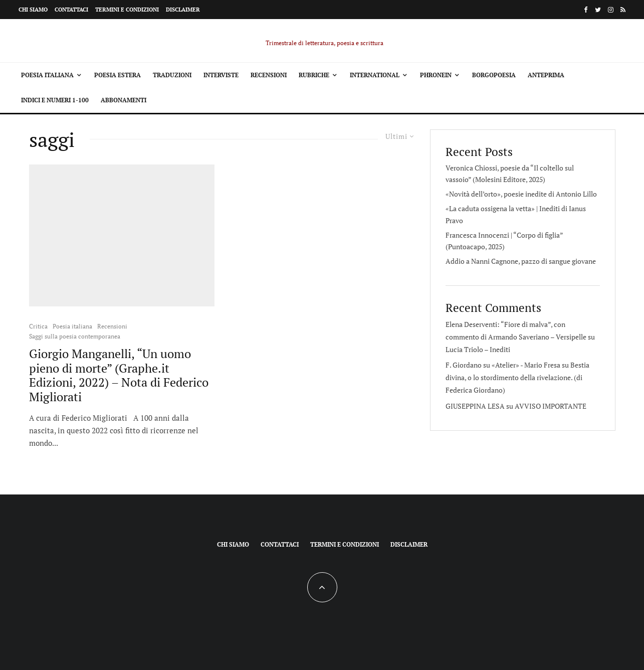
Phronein (436, 75)
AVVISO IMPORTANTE (551, 406)
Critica (38, 326)
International (375, 75)
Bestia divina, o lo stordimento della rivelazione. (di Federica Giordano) (517, 377)
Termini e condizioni (127, 10)
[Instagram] (611, 10)
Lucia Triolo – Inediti (478, 349)
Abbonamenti (124, 100)
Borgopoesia (494, 75)
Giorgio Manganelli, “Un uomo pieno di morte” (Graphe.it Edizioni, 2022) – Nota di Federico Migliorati (119, 375)
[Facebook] (586, 10)
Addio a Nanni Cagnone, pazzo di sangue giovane (521, 261)
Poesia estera (118, 75)
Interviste (221, 75)
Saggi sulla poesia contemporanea (75, 336)
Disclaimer (183, 10)
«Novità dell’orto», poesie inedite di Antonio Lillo (521, 194)
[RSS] (623, 10)
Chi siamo (33, 10)
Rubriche (314, 75)
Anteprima (546, 75)
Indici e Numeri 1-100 (55, 100)
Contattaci (71, 10)
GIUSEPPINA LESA (475, 406)
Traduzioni (172, 75)
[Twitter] (598, 10)
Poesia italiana (47, 75)
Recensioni (269, 75)
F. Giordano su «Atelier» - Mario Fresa (503, 365)
